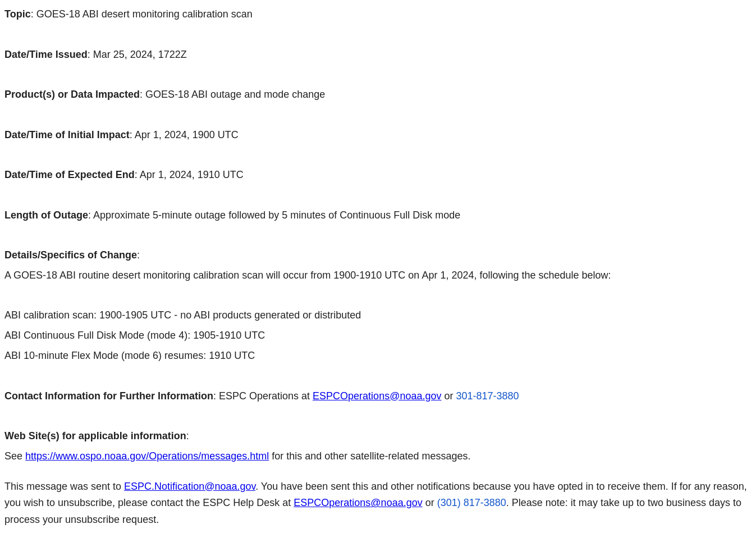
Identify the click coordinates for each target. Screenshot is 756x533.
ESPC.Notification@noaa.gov (190, 486)
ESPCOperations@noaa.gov (377, 396)
